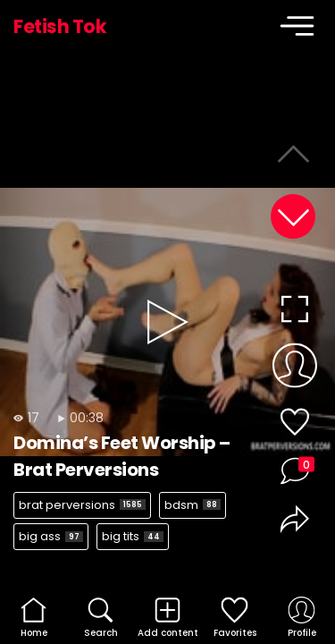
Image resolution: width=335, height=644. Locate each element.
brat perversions (82, 505)
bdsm (193, 505)
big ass (51, 536)
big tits (133, 536)
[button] (293, 216)
